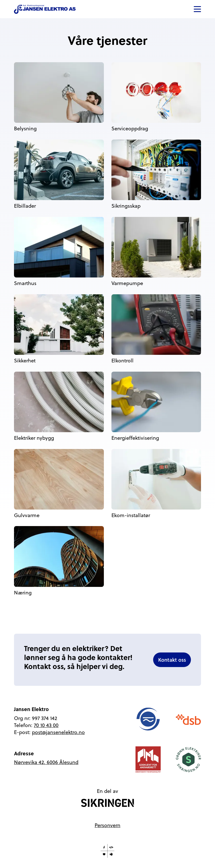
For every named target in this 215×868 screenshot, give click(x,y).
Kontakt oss (172, 660)
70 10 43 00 (46, 725)
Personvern (107, 825)
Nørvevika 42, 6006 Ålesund (46, 762)
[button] (197, 9)
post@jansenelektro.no (58, 732)
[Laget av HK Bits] (107, 851)
